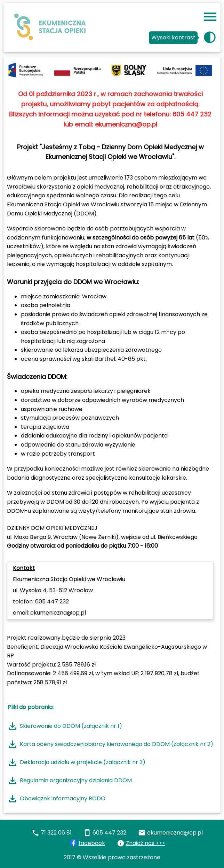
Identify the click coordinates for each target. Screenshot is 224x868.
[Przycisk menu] (210, 17)
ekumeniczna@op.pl (126, 124)
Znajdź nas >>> (146, 843)
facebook (92, 843)
